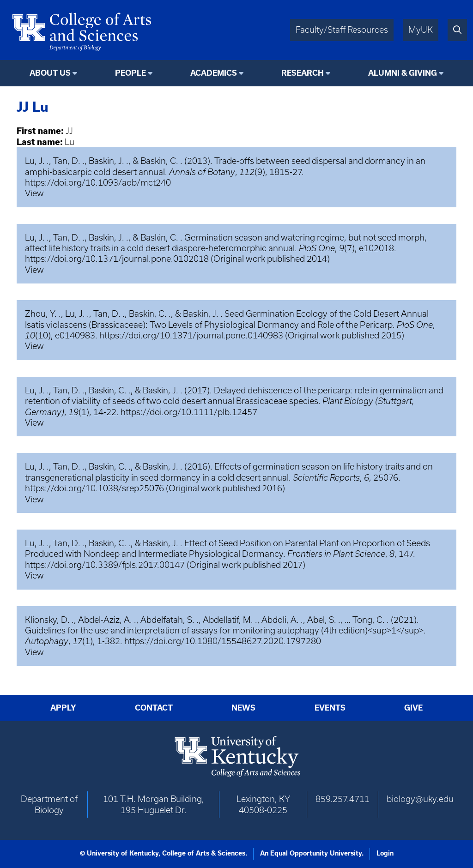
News (243, 708)
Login (385, 853)
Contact (154, 708)
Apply (63, 708)
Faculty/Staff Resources (342, 30)
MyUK (421, 30)
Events (330, 708)
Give (413, 708)
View (34, 193)
